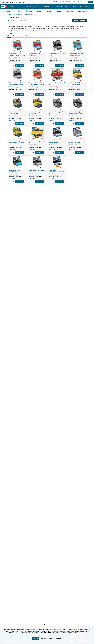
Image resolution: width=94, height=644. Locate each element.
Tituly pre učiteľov (29, 21)
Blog (80, 7)
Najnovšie (16, 36)
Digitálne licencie (82, 12)
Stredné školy (18, 15)
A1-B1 (13, 21)
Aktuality (20, 7)
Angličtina (19, 12)
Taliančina (60, 12)
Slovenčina (70, 11)
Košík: (68, 2)
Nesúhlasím (58, 638)
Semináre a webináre (32, 7)
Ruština (39, 12)
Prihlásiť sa (57, 2)
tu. (84, 633)
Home (13, 7)
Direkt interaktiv (29, 15)
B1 (21, 21)
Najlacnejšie (24, 36)
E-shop (74, 7)
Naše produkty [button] (47, 7)
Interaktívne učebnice (62, 7)
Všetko (9, 36)
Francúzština (49, 12)
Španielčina (29, 12)
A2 (17, 21)
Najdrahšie (33, 36)
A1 (8, 21)
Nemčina (9, 12)
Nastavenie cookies (46, 638)
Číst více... (10, 33)
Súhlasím (35, 638)
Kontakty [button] (87, 7)
